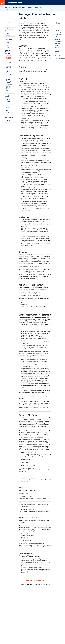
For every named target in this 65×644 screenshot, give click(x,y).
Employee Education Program (35, 7)
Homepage (7, 7)
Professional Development (18, 7)
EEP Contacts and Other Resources (9, 67)
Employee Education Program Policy (9, 58)
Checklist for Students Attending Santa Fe (9, 80)
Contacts (8, 121)
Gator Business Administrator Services (9, 106)
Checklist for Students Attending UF (9, 74)
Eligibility (57, 31)
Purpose (57, 28)
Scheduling (57, 39)
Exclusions (57, 37)
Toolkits (7, 43)
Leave (7, 26)
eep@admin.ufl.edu (28, 349)
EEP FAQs (9, 62)
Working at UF (9, 118)
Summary (57, 26)
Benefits (7, 23)
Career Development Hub (8, 112)
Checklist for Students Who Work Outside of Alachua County (9, 88)
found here (32, 24)
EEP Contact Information (35, 580)
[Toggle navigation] (62, 3)
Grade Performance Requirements (58, 47)
